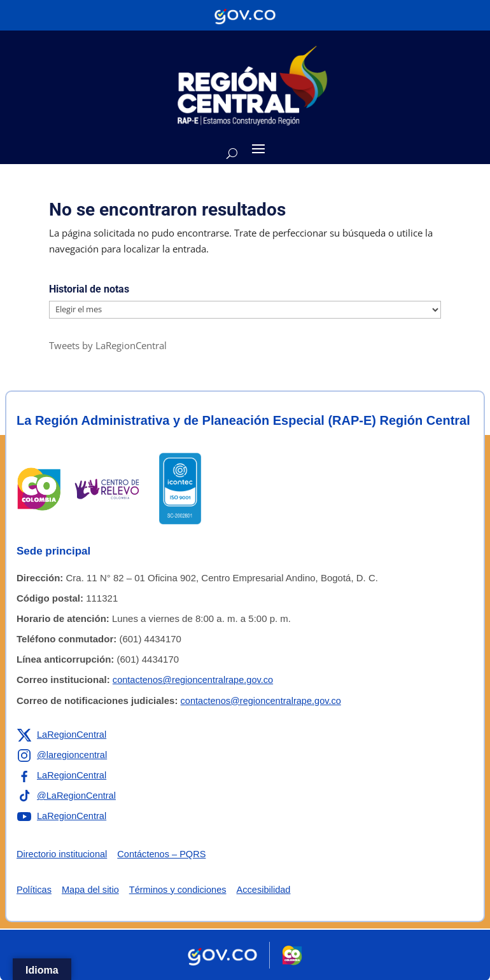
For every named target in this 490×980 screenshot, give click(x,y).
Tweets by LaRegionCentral (108, 345)
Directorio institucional (63, 854)
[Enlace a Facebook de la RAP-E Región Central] (63, 775)
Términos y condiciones (182, 889)
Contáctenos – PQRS (166, 854)
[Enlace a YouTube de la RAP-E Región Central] (63, 816)
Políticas (35, 889)
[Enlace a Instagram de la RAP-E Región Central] (63, 755)
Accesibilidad (270, 889)
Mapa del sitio (93, 889)
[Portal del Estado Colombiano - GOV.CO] (245, 15)
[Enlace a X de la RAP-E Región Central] (63, 735)
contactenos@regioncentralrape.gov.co (195, 680)
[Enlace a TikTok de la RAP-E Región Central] (67, 796)
